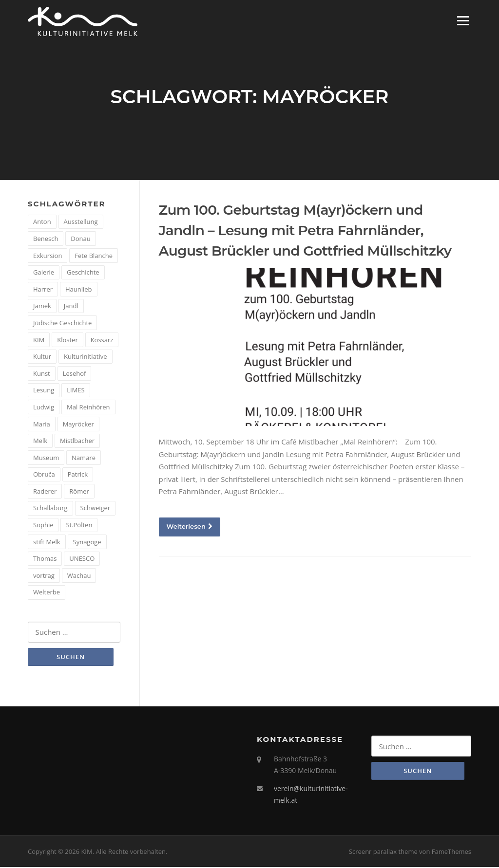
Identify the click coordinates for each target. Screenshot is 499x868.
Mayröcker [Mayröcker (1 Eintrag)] (78, 425)
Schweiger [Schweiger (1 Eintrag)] (96, 509)
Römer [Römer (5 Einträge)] (79, 492)
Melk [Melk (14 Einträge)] (40, 442)
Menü (463, 20)
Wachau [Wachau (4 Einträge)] (79, 576)
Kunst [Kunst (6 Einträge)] (42, 374)
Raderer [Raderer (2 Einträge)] (45, 492)
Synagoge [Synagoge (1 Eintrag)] (87, 543)
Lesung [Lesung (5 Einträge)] (44, 391)
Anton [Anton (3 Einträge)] (42, 222)
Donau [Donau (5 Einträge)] (80, 240)
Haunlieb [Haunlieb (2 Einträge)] (79, 290)
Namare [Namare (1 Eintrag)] (84, 459)
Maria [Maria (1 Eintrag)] (42, 425)
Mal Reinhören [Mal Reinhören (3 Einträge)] (88, 408)
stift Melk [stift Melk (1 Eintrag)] (47, 543)
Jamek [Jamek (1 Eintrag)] (42, 307)
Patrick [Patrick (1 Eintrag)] (78, 475)
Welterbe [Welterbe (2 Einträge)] (47, 593)
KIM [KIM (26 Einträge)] (39, 340)
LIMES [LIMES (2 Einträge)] (76, 391)
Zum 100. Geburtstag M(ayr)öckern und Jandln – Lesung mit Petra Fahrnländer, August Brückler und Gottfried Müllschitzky (305, 231)
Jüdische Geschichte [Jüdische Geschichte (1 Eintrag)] (62, 324)
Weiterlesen (190, 527)
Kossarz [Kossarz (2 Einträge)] (102, 340)
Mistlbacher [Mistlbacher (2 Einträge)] (77, 442)
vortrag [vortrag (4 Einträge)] (44, 576)
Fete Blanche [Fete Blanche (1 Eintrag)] (94, 256)
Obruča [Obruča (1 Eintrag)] (44, 475)
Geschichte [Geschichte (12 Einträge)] (83, 273)
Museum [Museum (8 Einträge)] (46, 459)
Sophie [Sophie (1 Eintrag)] (43, 526)
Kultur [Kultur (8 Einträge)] (42, 357)
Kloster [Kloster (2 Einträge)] (67, 340)
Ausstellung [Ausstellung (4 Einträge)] (81, 222)
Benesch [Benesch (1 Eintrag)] (46, 240)
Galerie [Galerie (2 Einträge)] (44, 273)
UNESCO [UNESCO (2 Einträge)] (82, 559)
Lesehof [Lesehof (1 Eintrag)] (75, 374)
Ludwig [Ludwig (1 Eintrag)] (44, 408)
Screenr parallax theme (383, 852)
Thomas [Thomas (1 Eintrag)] (45, 559)
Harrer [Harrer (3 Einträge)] (43, 290)
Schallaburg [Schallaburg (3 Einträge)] (50, 509)
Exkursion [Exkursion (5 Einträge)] (48, 256)
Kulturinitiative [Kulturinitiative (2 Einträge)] (86, 357)
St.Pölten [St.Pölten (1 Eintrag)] (79, 526)
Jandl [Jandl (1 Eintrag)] (71, 307)
